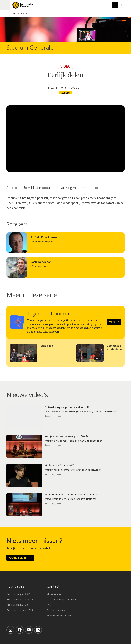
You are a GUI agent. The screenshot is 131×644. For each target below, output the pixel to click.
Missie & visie (54, 594)
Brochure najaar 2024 (19, 605)
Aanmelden (18, 558)
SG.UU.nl (11, 14)
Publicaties (15, 586)
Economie (65, 93)
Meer (112, 322)
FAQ (49, 605)
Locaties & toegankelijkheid (62, 599)
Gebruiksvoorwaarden (59, 616)
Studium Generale (30, 48)
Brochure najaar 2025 (19, 594)
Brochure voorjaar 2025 (20, 599)
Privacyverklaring (56, 610)
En (123, 5)
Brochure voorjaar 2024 (20, 610)
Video (24, 14)
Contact (53, 586)
